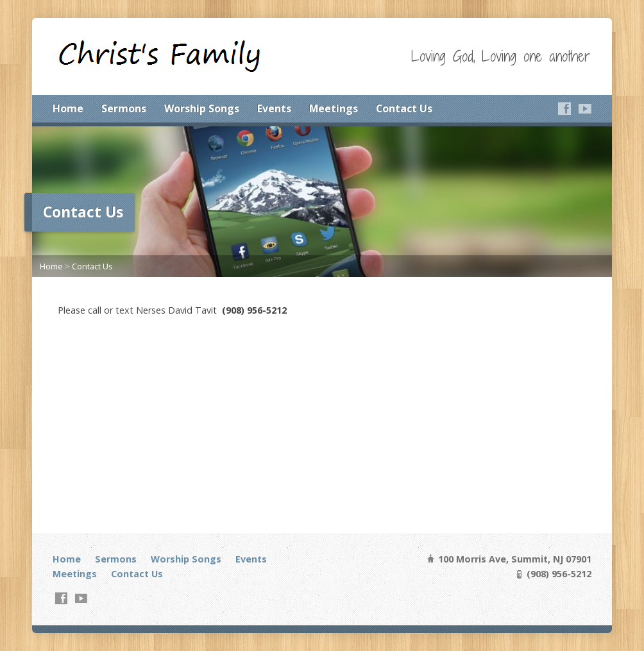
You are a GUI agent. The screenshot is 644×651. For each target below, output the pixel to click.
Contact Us (404, 108)
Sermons (124, 108)
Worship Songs (202, 108)
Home (68, 108)
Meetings (334, 108)
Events (274, 108)
